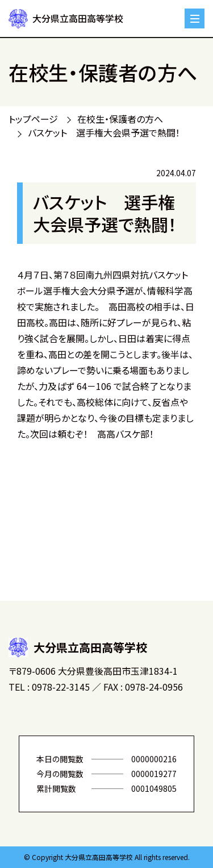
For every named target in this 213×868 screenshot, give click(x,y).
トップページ (33, 119)
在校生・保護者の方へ (120, 119)
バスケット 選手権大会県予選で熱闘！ (104, 132)
